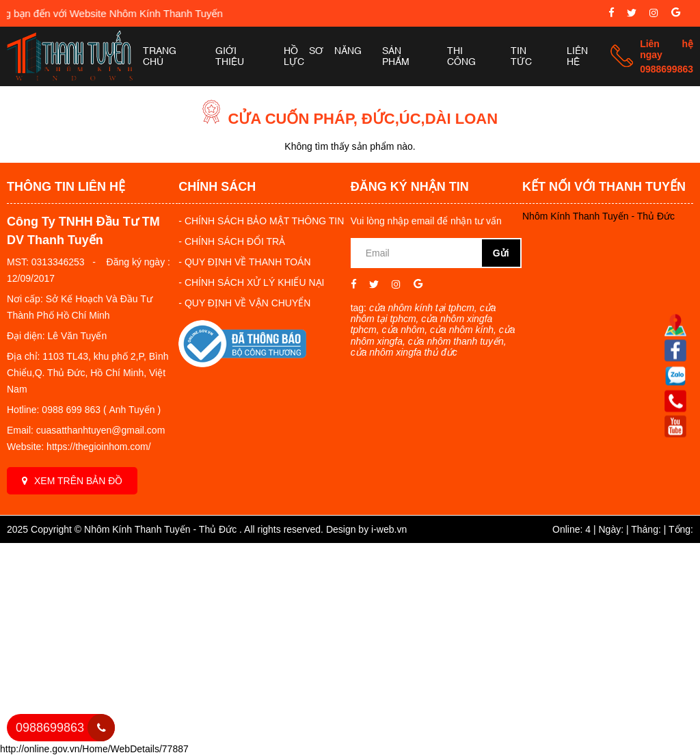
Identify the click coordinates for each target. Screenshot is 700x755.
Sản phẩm (396, 57)
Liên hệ (577, 57)
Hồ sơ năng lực (323, 57)
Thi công (461, 57)
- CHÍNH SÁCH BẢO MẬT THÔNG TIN (261, 221)
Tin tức (521, 57)
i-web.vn (389, 529)
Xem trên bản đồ (72, 481)
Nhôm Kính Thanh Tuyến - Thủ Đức (598, 216)
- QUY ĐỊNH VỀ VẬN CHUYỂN (244, 303)
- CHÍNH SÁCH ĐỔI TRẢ (232, 241)
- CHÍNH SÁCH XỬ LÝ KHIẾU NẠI (251, 282)
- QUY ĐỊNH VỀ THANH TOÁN (244, 262)
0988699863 (667, 69)
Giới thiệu (230, 57)
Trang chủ (160, 57)
